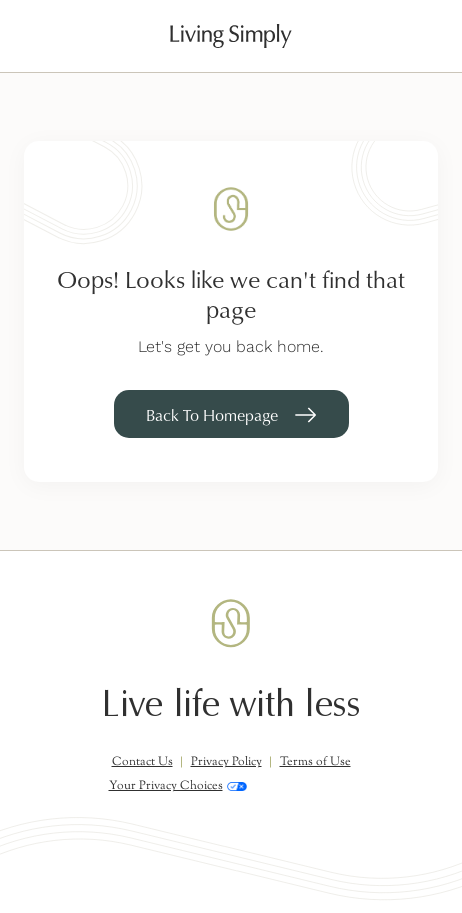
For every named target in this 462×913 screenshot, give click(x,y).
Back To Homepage (212, 415)
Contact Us (142, 762)
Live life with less (230, 704)
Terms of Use (315, 762)
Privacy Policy (226, 762)
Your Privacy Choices (178, 786)
